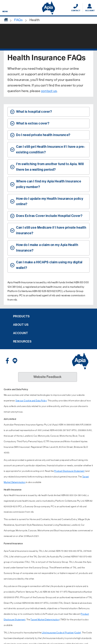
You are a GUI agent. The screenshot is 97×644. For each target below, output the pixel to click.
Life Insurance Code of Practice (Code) (61, 633)
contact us (49, 91)
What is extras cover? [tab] (33, 123)
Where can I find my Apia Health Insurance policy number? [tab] (49, 184)
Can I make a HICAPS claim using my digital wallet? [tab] (49, 265)
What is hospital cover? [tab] (34, 112)
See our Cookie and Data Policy (31, 401)
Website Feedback (48, 377)
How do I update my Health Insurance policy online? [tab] (50, 201)
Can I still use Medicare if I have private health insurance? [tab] (51, 230)
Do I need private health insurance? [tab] (43, 135)
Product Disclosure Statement (69, 471)
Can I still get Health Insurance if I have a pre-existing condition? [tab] (51, 149)
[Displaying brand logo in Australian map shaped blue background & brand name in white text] (48, 8)
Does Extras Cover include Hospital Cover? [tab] (49, 216)
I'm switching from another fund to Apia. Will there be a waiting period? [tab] (50, 167)
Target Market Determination (45, 620)
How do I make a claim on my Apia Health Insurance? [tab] (47, 248)
